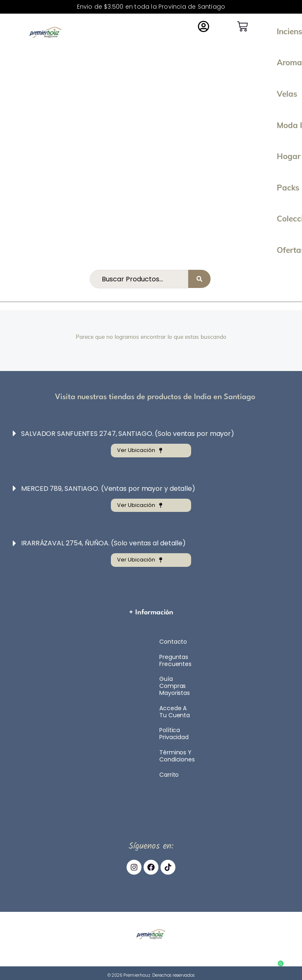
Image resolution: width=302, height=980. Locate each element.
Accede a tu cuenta (175, 712)
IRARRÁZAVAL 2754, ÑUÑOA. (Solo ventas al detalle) (103, 543)
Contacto (173, 642)
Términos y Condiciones (177, 756)
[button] (146, 434)
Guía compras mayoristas (175, 686)
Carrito (169, 775)
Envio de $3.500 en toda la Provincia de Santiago (151, 7)
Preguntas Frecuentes (175, 660)
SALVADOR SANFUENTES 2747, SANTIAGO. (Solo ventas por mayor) (128, 434)
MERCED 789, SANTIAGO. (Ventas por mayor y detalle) (108, 489)
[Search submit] (199, 279)
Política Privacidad (174, 734)
